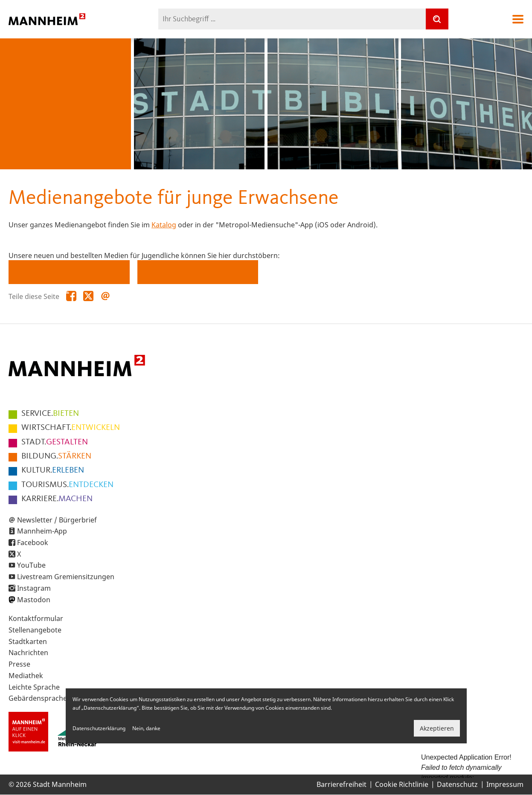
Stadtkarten (28, 641)
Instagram (34, 588)
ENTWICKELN (71, 428)
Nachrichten (28, 653)
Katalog (164, 225)
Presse (19, 664)
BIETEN (50, 414)
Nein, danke (146, 728)
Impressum (505, 784)
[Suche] (437, 19)
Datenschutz (457, 784)
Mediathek (26, 676)
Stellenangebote (35, 630)
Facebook (33, 543)
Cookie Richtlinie (402, 784)
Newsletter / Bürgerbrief (57, 520)
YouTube (31, 565)
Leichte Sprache (34, 687)
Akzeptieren (437, 728)
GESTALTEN (55, 442)
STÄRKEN (56, 456)
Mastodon (34, 600)
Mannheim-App (42, 531)
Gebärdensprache (38, 698)
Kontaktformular (36, 618)
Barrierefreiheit (342, 784)
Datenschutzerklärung (99, 728)
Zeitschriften (167, 290)
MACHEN (57, 499)
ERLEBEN (53, 470)
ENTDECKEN (67, 485)
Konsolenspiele (42, 290)
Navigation (518, 19)
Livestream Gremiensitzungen (66, 577)
